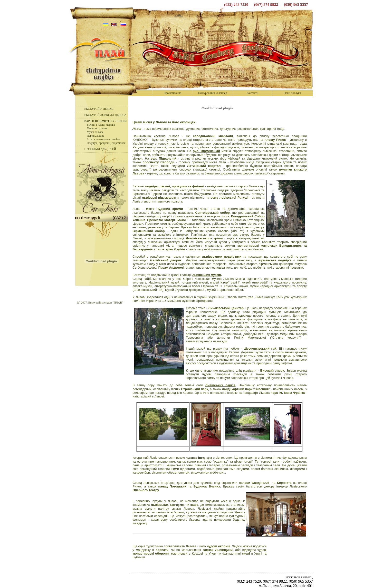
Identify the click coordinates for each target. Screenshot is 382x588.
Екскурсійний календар (212, 93)
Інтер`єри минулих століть (103, 139)
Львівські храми (97, 128)
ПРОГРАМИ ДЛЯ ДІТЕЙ (100, 149)
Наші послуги (292, 93)
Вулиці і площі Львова (101, 125)
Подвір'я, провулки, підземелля (106, 143)
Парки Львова (95, 136)
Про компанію (173, 93)
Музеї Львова (95, 132)
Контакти (252, 93)
